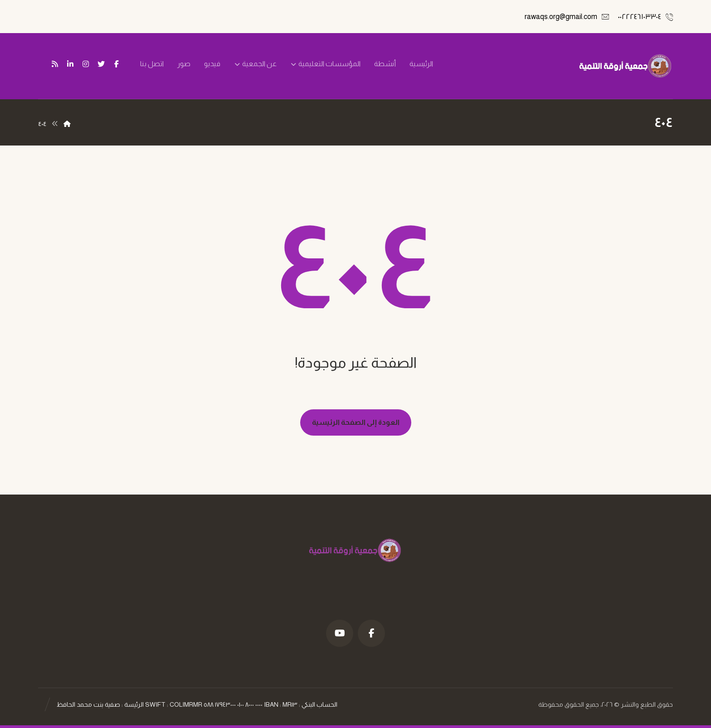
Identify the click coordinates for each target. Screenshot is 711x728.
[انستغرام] (86, 64)
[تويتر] (101, 64)
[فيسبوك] (117, 64)
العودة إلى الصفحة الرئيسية (356, 422)
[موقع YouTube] (340, 633)
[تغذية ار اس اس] (55, 64)
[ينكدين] (70, 64)
